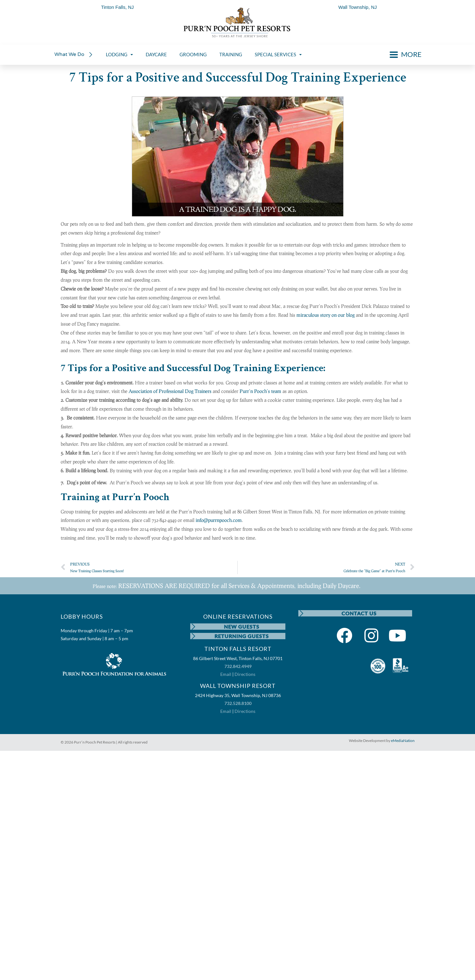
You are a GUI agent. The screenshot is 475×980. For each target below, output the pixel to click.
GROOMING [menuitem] (193, 54)
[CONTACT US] (301, 613)
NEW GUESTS (242, 626)
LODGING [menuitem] (119, 54)
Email (226, 674)
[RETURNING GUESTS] (193, 636)
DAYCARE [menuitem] (156, 54)
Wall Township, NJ (358, 7)
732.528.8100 (238, 703)
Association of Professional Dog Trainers (170, 391)
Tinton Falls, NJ (118, 7)
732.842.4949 (238, 666)
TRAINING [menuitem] (231, 54)
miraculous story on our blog (326, 315)
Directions (245, 674)
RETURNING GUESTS (242, 636)
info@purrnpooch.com (219, 520)
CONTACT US (359, 613)
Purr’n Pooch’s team (260, 391)
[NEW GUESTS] (193, 627)
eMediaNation (403, 741)
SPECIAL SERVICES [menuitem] (278, 54)
